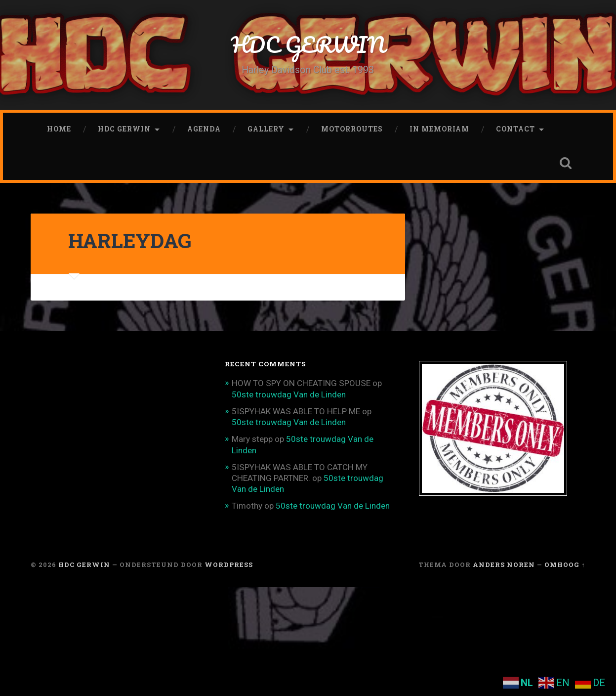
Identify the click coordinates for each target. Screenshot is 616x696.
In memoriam (439, 129)
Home (59, 129)
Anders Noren (504, 565)
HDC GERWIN (308, 44)
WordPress (229, 565)
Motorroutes (352, 129)
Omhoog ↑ (565, 565)
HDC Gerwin (124, 129)
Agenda (204, 129)
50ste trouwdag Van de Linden (289, 394)
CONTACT (515, 129)
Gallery (266, 129)
